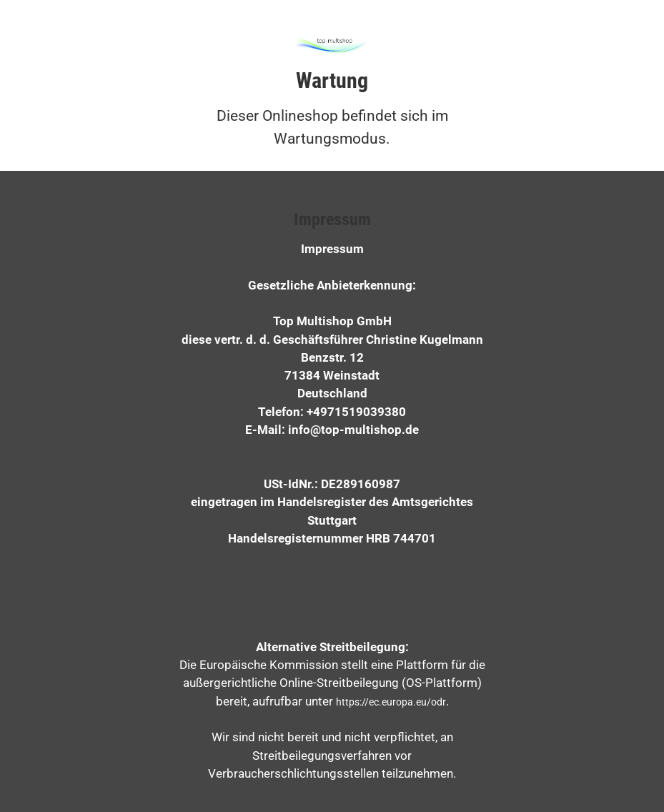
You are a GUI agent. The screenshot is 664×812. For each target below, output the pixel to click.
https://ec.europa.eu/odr (391, 702)
